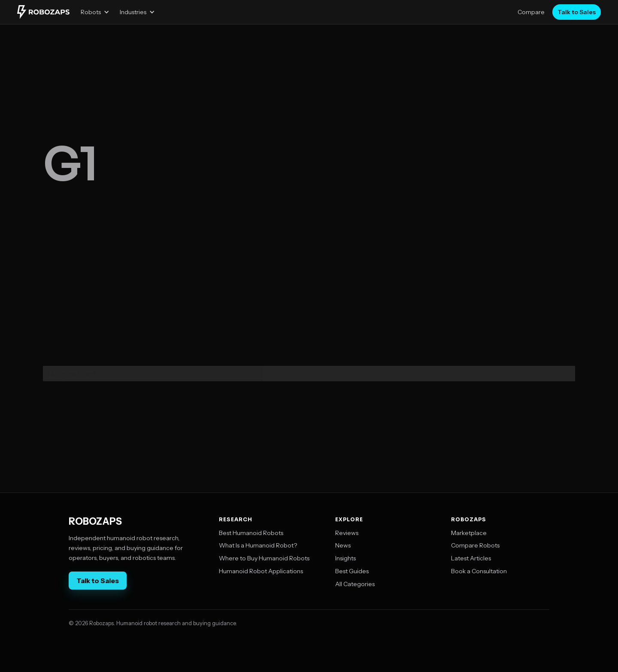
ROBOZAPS (95, 522)
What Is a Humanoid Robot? (258, 545)
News (343, 545)
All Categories (355, 584)
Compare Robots (475, 545)
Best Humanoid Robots (251, 533)
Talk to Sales (577, 12)
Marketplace (469, 533)
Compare (531, 12)
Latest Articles (471, 558)
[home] (43, 12)
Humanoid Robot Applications (261, 571)
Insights (345, 558)
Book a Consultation (479, 571)
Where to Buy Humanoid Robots (264, 558)
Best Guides (352, 571)
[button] (95, 12)
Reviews (347, 533)
